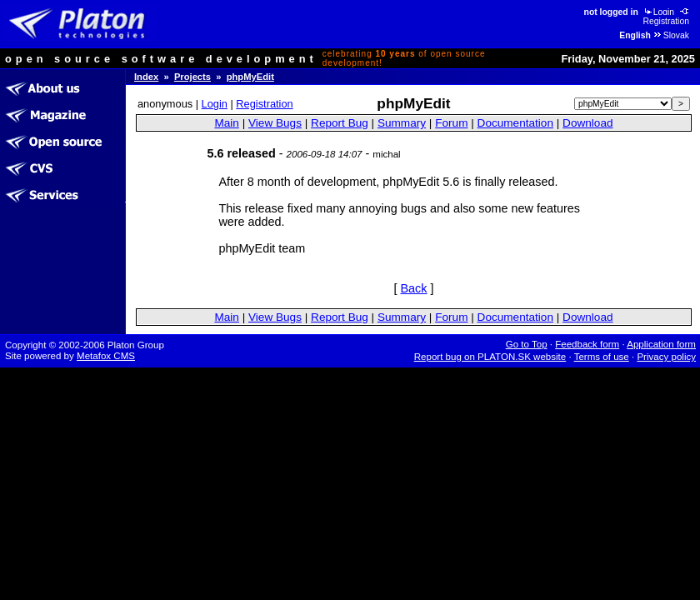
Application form (661, 344)
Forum (451, 123)
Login (658, 12)
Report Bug (340, 123)
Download (587, 123)
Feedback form (587, 344)
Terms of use (602, 357)
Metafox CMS (106, 356)
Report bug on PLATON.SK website (490, 357)
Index (146, 77)
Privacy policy (666, 357)
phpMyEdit (250, 77)
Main (226, 123)
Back (414, 288)
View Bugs (275, 123)
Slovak (671, 35)
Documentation (515, 123)
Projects (192, 77)
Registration (667, 17)
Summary (402, 123)
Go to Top (527, 344)
